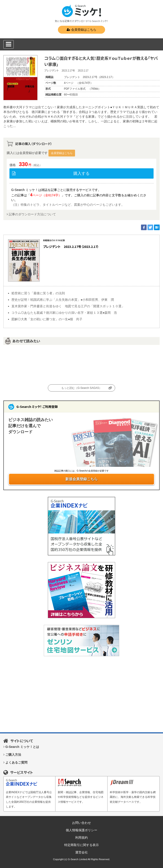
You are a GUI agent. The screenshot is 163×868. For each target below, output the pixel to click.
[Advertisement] (81, 694)
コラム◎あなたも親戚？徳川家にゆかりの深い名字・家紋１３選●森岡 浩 (64, 313)
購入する (81, 173)
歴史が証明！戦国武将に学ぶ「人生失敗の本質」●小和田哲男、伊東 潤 (63, 300)
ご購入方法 (13, 755)
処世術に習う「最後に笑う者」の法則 (38, 293)
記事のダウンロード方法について (32, 214)
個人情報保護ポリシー (81, 830)
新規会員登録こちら (81, 479)
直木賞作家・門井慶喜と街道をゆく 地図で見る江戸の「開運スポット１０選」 (68, 306)
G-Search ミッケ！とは (22, 747)
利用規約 (81, 838)
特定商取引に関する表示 (81, 845)
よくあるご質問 (16, 762)
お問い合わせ (81, 823)
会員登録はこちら (81, 30)
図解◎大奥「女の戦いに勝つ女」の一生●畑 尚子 (47, 319)
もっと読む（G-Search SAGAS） (81, 388)
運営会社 (81, 852)
